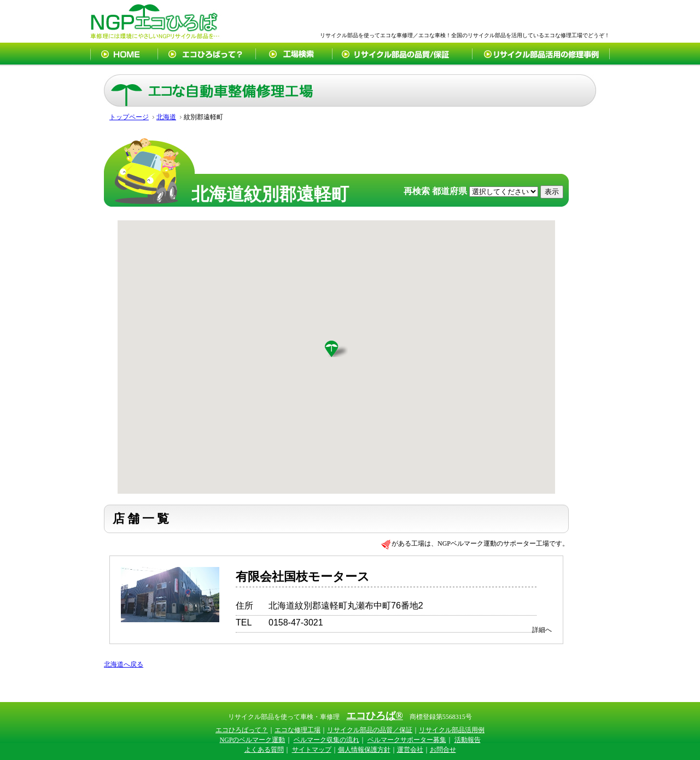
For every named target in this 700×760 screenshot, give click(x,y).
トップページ (129, 117)
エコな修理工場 (297, 730)
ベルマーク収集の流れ (326, 740)
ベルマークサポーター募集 (407, 740)
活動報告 (468, 740)
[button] (336, 349)
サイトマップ (312, 750)
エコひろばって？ (242, 730)
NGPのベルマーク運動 (252, 740)
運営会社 (410, 750)
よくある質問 (264, 750)
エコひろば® (374, 716)
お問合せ (443, 750)
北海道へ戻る (124, 664)
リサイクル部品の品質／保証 (370, 730)
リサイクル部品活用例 (452, 730)
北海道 (166, 117)
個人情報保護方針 (364, 750)
